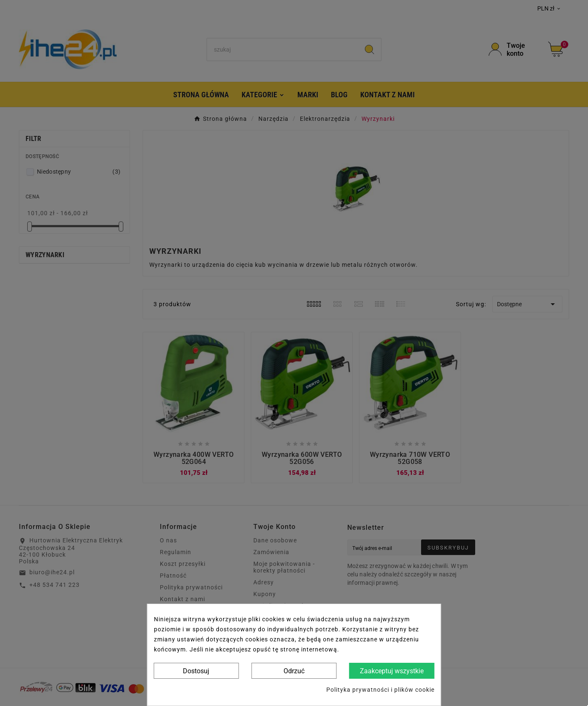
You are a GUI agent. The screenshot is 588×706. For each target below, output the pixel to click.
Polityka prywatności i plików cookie (380, 690)
